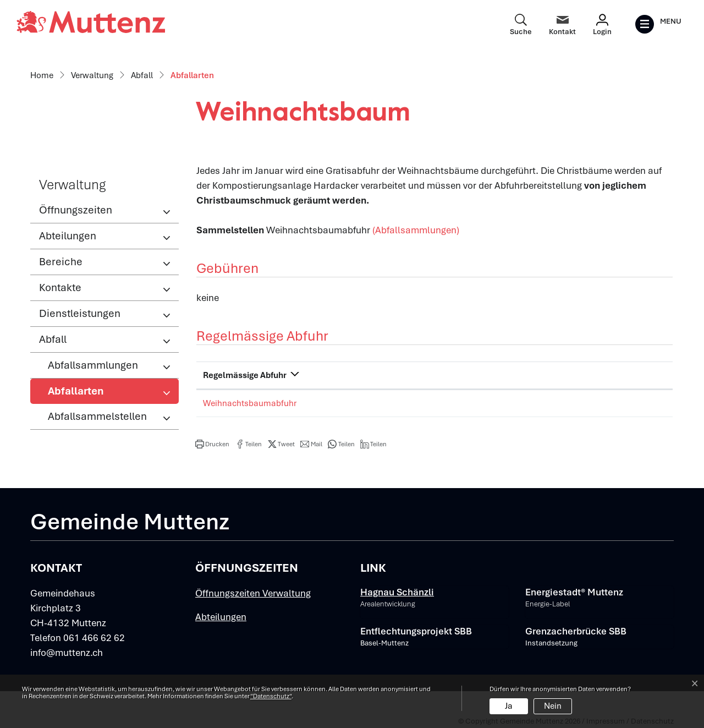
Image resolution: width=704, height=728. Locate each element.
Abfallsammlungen (93, 365)
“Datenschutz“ (271, 696)
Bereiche (61, 262)
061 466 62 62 (94, 638)
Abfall (53, 339)
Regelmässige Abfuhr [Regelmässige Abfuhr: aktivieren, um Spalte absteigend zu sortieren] (245, 375)
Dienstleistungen (80, 313)
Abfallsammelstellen (97, 416)
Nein (553, 706)
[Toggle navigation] (658, 24)
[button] (212, 444)
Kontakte (60, 288)
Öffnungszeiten (76, 210)
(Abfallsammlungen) (416, 230)
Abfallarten (84, 394)
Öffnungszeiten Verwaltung (253, 593)
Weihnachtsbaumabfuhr (250, 403)
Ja (509, 706)
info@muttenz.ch (67, 653)
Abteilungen (68, 236)
